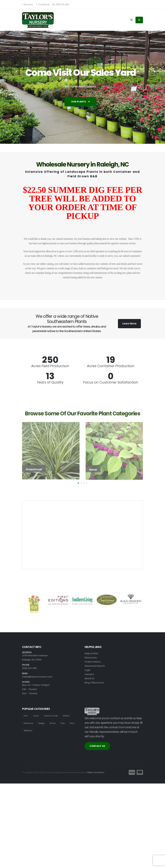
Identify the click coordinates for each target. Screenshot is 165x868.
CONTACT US (97, 746)
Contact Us (43, 4)
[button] (78, 489)
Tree (63, 723)
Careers (89, 674)
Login (88, 670)
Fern (26, 716)
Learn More (129, 324)
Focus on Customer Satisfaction (111, 382)
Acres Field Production (50, 366)
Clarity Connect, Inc (96, 772)
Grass (36, 716)
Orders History (93, 662)
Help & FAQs (91, 653)
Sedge (41, 723)
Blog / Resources (94, 683)
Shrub (52, 723)
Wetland (28, 730)
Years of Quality (50, 382)
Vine (72, 723)
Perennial (28, 723)
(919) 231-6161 (61, 4)
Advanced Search (95, 666)
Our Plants (80, 102)
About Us (27, 4)
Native (66, 716)
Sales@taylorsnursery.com (37, 677)
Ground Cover (51, 716)
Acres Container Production (111, 366)
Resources (91, 658)
